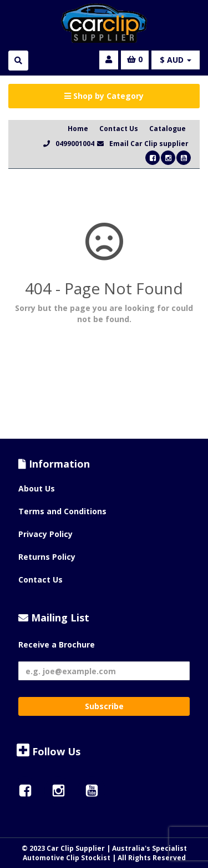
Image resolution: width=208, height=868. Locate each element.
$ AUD (176, 60)
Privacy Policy (45, 534)
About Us (37, 488)
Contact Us (119, 129)
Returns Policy (47, 557)
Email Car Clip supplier (149, 144)
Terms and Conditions (62, 511)
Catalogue (168, 129)
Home (78, 129)
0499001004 (75, 144)
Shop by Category (104, 96)
